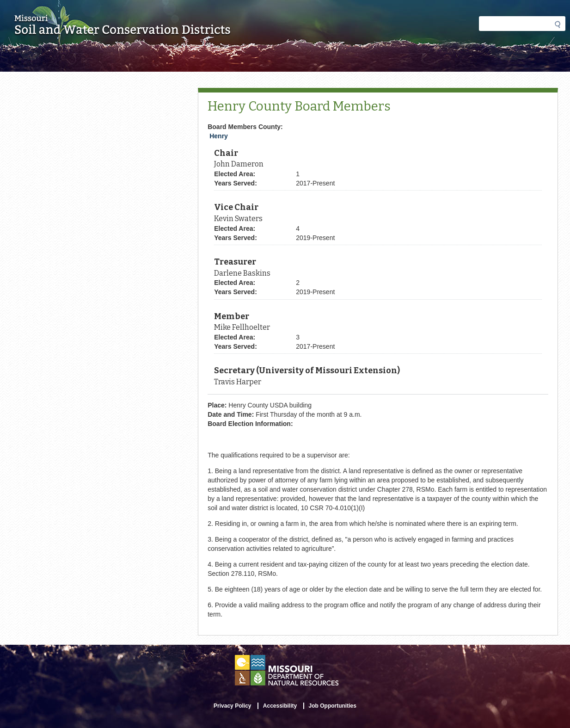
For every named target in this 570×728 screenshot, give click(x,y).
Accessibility (280, 706)
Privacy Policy (232, 706)
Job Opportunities (333, 706)
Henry (219, 136)
